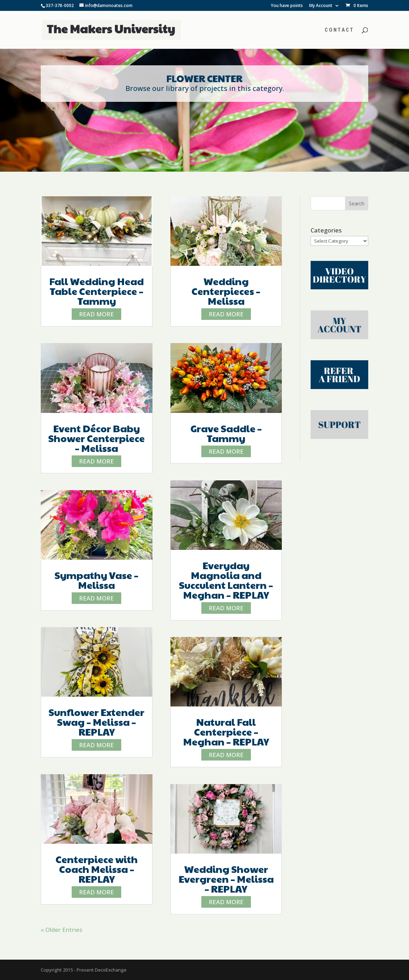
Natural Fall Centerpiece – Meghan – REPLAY (226, 732)
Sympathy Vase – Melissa (96, 580)
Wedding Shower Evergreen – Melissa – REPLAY (226, 879)
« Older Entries (61, 930)
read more (96, 314)
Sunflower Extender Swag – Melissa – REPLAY (96, 722)
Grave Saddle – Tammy (226, 433)
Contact (339, 30)
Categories (326, 230)
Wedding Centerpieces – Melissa (226, 291)
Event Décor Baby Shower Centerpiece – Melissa (96, 438)
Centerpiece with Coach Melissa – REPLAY (97, 869)
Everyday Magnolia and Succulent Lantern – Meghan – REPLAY (226, 580)
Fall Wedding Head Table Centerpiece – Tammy (96, 291)
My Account (321, 6)
